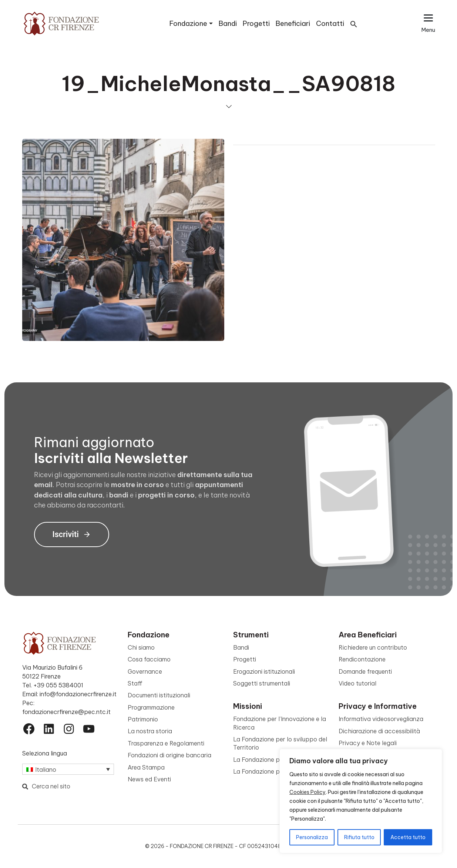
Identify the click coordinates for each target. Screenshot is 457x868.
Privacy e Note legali (368, 743)
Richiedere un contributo (373, 647)
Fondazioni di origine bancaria (169, 755)
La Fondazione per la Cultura (273, 760)
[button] (354, 24)
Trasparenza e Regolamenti (166, 743)
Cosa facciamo (149, 659)
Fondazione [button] (188, 24)
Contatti (330, 24)
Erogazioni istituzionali (264, 671)
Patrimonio (143, 719)
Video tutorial (357, 683)
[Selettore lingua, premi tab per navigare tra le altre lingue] (68, 769)
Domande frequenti (365, 671)
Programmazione (151, 707)
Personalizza (312, 837)
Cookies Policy (308, 792)
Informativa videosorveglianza (381, 719)
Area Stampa (146, 767)
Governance (145, 671)
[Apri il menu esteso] (428, 24)
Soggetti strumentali (262, 683)
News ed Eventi (149, 779)
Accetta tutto (408, 837)
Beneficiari (293, 24)
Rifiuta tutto (359, 837)
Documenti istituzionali (159, 695)
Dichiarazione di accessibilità (379, 731)
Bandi (228, 24)
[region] (361, 801)
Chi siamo (141, 647)
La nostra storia (150, 731)
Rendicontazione (362, 659)
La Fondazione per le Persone (275, 771)
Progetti (256, 24)
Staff (135, 683)
